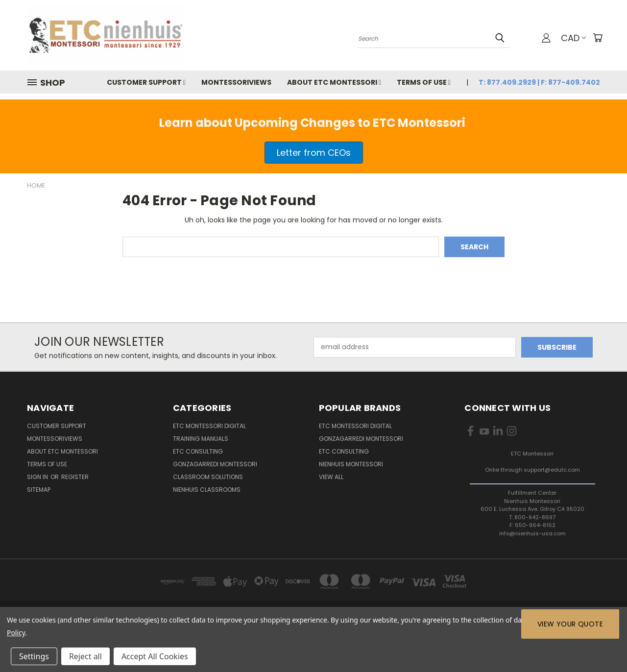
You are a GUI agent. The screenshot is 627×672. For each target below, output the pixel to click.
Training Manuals (201, 439)
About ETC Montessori (334, 82)
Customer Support (146, 82)
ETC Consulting (198, 451)
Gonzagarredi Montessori (215, 464)
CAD (573, 38)
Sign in (38, 477)
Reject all (85, 656)
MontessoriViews (236, 82)
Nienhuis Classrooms (207, 490)
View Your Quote (570, 624)
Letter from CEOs (314, 153)
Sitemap (39, 490)
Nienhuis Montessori (351, 464)
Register (75, 477)
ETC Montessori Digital (209, 426)
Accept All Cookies (155, 656)
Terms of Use (424, 82)
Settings (34, 656)
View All (331, 477)
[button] (314, 153)
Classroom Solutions (208, 477)
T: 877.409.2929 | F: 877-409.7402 (539, 82)
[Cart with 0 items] (598, 38)
